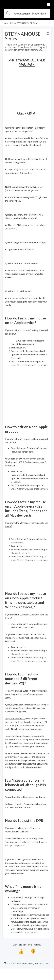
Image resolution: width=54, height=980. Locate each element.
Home (5, 23)
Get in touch (44, 963)
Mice (13, 23)
